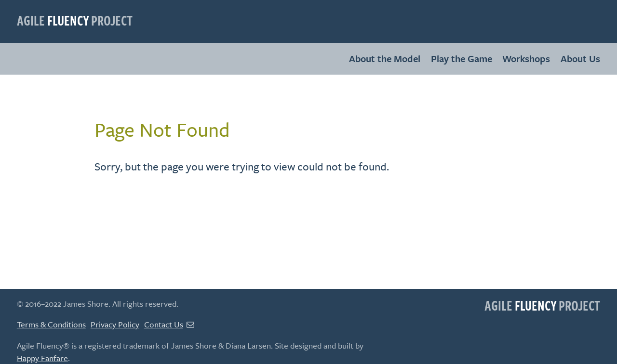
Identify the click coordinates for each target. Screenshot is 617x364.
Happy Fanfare (42, 358)
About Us (580, 58)
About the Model (385, 58)
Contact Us (169, 324)
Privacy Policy (115, 324)
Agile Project (75, 20)
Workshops (526, 58)
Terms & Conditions (51, 324)
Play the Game (462, 58)
